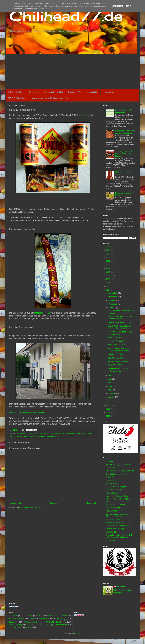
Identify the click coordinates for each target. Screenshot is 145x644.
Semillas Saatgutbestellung (117, 474)
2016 (109, 283)
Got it (128, 6)
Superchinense (61, 625)
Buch (41, 616)
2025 (109, 250)
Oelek (78, 433)
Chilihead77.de (66, 16)
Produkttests (54, 92)
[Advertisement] (72, 71)
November (113, 297)
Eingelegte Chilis (17, 618)
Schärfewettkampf (46, 625)
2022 (109, 261)
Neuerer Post (15, 503)
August (112, 308)
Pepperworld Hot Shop (115, 529)
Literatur (92, 92)
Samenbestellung (16, 625)
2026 (109, 247)
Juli (110, 375)
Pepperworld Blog (113, 519)
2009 (109, 416)
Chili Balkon (110, 468)
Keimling (61, 618)
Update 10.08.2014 (116, 358)
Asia (18, 433)
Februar (112, 394)
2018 (109, 276)
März (111, 390)
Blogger (77, 633)
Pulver (83, 433)
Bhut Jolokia (33, 433)
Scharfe (13, 436)
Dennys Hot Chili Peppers (116, 487)
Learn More (118, 6)
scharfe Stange (23, 436)
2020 (109, 268)
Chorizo (50, 433)
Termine (109, 92)
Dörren (64, 616)
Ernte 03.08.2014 (115, 365)
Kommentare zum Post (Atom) (32, 508)
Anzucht (13, 616)
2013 (109, 402)
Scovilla (86, 115)
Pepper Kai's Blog (113, 508)
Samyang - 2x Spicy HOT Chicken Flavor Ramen (124, 154)
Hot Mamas (110, 540)
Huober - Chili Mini (116, 354)
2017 (109, 279)
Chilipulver (43, 433)
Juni (110, 379)
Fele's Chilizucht (112, 493)
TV (10, 627)
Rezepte (33, 92)
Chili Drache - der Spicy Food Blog (120, 471)
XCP (55, 436)
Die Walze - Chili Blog (115, 490)
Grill (31, 618)
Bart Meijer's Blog (113, 483)
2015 (109, 286)
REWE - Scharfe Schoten (118, 361)
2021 (109, 265)
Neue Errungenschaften (118, 345)
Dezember (113, 293)
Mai (110, 383)
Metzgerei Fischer (42, 313)
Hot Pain (109, 461)
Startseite (15, 92)
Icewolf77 (121, 587)
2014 (109, 290)
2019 (109, 272)
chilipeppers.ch (112, 480)
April (110, 386)
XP (59, 436)
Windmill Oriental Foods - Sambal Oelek (27, 412)
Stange (43, 436)
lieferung (57, 433)
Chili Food (53, 616)
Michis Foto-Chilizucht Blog (117, 504)
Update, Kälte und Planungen (120, 322)
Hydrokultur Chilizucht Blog (117, 496)
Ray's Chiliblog (112, 511)
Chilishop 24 (111, 532)
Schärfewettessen (31, 625)
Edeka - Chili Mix (115, 338)
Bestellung (24, 433)
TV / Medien (17, 98)
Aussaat (28, 616)
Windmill (50, 436)
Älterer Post (91, 503)
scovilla (32, 436)
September (113, 304)
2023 (109, 258)
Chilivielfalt (110, 477)
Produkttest (53, 622)
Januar (111, 397)
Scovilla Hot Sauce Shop (116, 523)
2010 (109, 412)
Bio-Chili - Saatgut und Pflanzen (119, 465)
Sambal (89, 433)
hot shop (18, 627)
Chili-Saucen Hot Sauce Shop (118, 526)
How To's (74, 92)
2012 (109, 405)
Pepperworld (31, 622)
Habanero (44, 618)
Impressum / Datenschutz (50, 98)
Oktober (112, 300)
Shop (37, 436)
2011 (109, 409)
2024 (109, 254)
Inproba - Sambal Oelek (118, 341)
